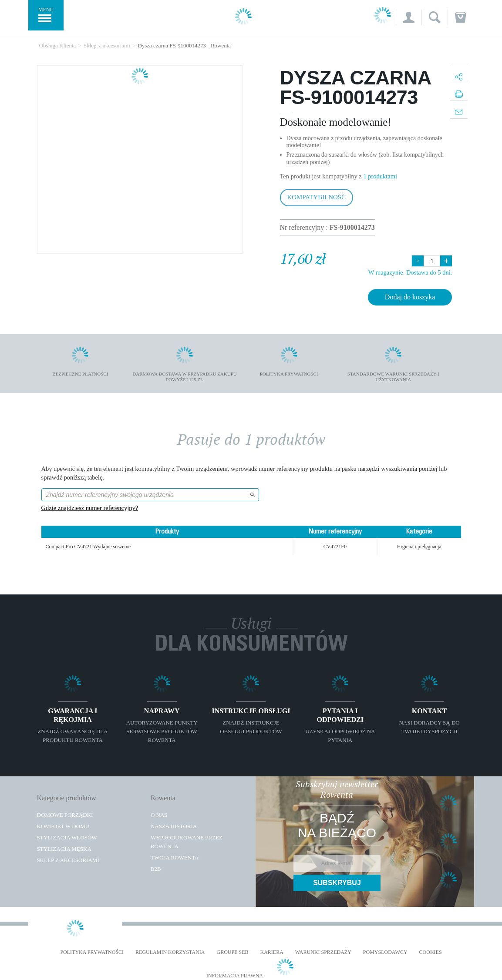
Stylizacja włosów (67, 837)
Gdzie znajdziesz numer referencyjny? (90, 508)
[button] (409, 17)
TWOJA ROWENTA (175, 857)
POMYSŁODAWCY (385, 952)
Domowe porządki (65, 815)
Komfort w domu (63, 826)
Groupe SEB (232, 952)
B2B (156, 869)
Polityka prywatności (92, 952)
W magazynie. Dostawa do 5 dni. (410, 272)
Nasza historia (174, 826)
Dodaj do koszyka (410, 297)
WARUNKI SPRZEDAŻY (323, 952)
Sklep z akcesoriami (68, 860)
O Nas (159, 815)
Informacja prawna (235, 976)
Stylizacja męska (64, 849)
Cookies (431, 952)
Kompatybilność (317, 197)
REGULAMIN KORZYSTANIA (170, 952)
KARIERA (272, 952)
